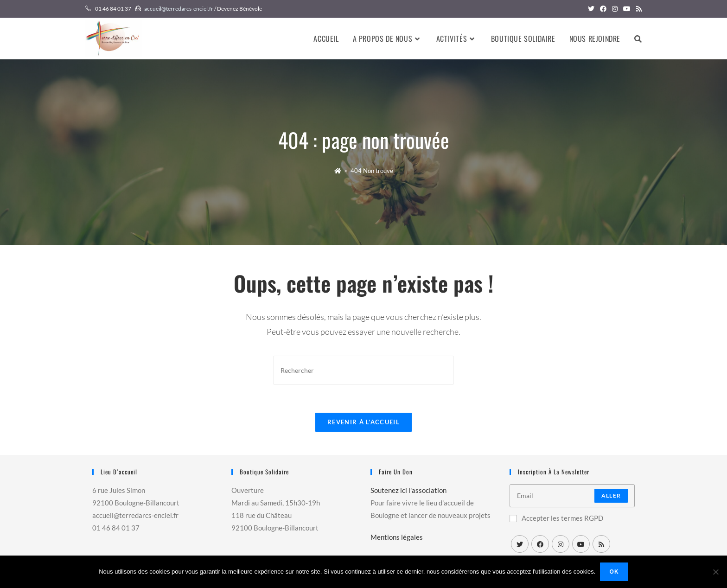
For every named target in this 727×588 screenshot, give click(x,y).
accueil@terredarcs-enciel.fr (179, 9)
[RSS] (601, 544)
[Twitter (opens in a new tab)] (591, 9)
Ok (614, 572)
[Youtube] (581, 544)
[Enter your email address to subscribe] (572, 496)
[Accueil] (338, 171)
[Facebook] (540, 544)
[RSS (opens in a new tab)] (638, 9)
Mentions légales (397, 537)
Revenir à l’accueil (363, 422)
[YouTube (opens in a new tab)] (627, 9)
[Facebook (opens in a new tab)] (603, 9)
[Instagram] (561, 544)
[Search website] (638, 38)
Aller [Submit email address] (611, 495)
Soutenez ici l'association (408, 490)
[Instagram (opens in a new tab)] (615, 9)
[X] (520, 544)
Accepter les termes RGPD (556, 518)
